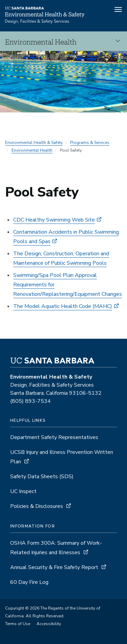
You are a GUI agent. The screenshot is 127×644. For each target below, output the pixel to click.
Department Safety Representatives (54, 437)
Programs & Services (90, 143)
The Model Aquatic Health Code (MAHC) (63, 306)
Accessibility (49, 624)
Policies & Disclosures (37, 506)
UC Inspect (23, 491)
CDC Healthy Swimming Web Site (54, 220)
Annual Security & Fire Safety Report (54, 567)
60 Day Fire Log (29, 582)
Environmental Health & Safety (34, 143)
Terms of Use (18, 624)
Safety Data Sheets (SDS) (42, 476)
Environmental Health (32, 150)
